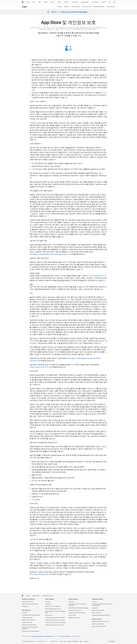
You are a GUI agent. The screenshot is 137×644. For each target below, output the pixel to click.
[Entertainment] (85, 2)
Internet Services (87, 7)
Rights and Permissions (98, 610)
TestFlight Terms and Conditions (77, 613)
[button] (110, 2)
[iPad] (39, 2)
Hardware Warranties (28, 602)
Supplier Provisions (27, 622)
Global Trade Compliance (28, 620)
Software (67, 7)
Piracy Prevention (97, 613)
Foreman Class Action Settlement (31, 631)
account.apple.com (97, 276)
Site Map (86, 641)
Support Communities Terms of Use (54, 625)
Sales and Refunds (73, 641)
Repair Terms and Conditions (53, 606)
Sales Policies (49, 615)
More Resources (111, 7)
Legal (24, 7)
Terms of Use (63, 641)
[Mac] (34, 2)
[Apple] (23, 2)
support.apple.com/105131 (39, 367)
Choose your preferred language (74, 12)
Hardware (59, 7)
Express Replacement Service (53, 609)
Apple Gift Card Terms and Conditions (55, 620)
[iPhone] (46, 2)
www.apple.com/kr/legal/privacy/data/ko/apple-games (49, 254)
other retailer (48, 636)
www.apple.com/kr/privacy (39, 574)
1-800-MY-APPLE (65, 636)
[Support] (104, 2)
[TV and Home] (75, 2)
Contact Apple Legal (27, 618)
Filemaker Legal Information (29, 625)
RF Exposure (25, 606)
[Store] (28, 2)
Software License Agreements (30, 604)
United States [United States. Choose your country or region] (112, 641)
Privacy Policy (72, 615)
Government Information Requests (31, 615)
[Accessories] (95, 2)
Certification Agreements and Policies (55, 618)
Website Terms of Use (74, 618)
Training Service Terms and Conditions (55, 623)
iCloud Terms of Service (75, 610)
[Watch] (53, 2)
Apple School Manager (98, 624)
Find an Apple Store (38, 636)
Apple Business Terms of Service (100, 621)
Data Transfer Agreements (99, 626)
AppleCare (48, 604)
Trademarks (95, 608)
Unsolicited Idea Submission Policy (101, 615)
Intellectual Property (99, 7)
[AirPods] (66, 2)
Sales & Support (76, 7)
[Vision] (59, 2)
